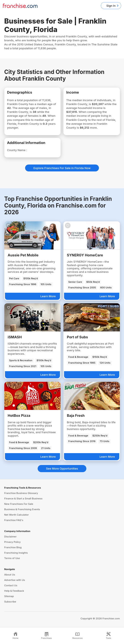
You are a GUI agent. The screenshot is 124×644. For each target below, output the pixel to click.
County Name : (17, 150)
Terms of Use (12, 558)
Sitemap (9, 596)
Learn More (48, 296)
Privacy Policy (13, 542)
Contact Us (11, 585)
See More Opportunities (62, 468)
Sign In (111, 6)
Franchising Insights (16, 553)
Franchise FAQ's (14, 520)
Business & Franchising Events (22, 509)
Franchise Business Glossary (21, 493)
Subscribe (10, 602)
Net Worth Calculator (17, 515)
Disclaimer (10, 537)
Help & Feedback (14, 591)
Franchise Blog (13, 547)
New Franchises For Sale (19, 504)
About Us (10, 575)
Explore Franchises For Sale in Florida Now (62, 168)
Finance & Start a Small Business (23, 499)
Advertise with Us (15, 580)
